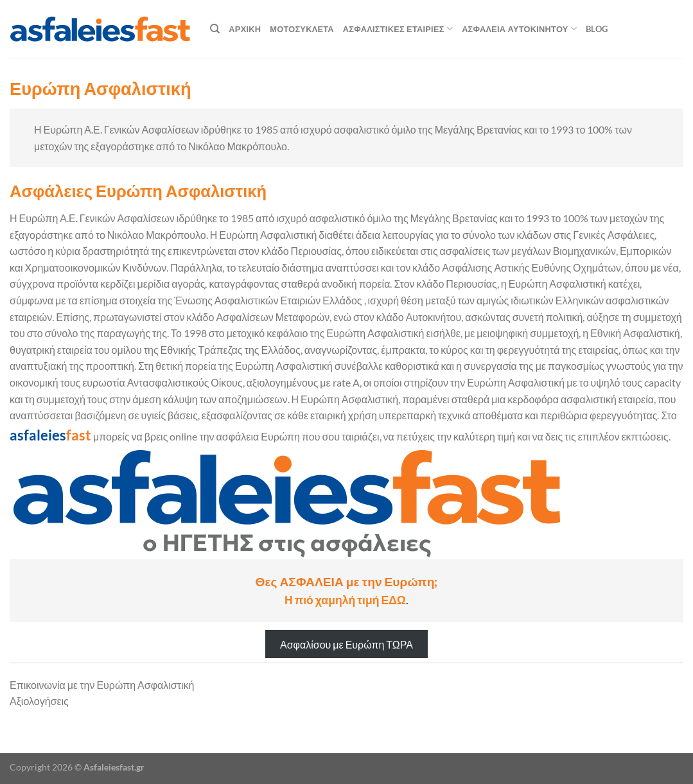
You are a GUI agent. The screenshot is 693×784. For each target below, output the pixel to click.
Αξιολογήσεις (39, 701)
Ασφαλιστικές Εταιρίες (398, 29)
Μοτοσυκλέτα (302, 29)
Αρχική (245, 29)
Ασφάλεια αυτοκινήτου (519, 29)
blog (597, 29)
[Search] (215, 29)
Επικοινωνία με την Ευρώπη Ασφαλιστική (102, 685)
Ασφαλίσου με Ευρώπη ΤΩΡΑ (346, 644)
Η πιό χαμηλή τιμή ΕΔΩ (345, 600)
